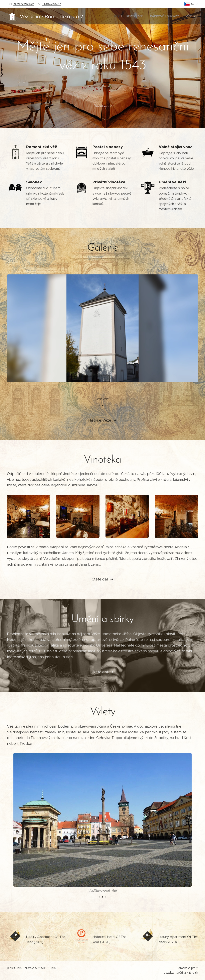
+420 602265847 (51, 4)
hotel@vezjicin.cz (24, 4)
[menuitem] (117, 16)
